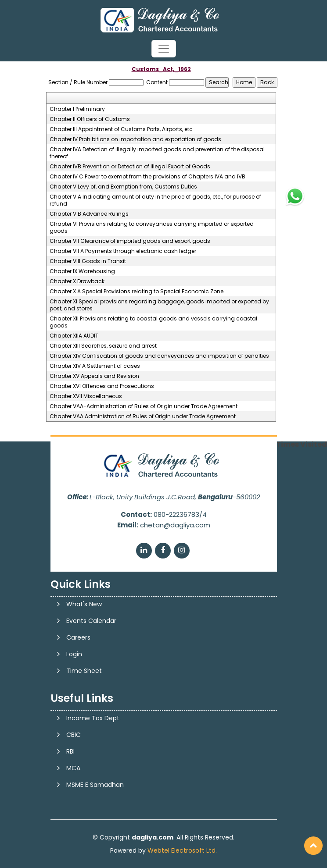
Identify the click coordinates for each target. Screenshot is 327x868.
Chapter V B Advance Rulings (89, 214)
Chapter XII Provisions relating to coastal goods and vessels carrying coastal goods (153, 322)
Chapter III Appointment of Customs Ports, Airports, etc (121, 129)
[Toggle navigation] (164, 49)
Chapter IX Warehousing (82, 271)
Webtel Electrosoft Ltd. (182, 850)
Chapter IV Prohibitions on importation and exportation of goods (135, 139)
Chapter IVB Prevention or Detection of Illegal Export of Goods (130, 167)
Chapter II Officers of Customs (90, 119)
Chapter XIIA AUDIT (74, 336)
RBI (70, 751)
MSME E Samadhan (95, 785)
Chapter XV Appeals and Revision (94, 376)
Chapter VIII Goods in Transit (88, 261)
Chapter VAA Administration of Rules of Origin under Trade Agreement (143, 416)
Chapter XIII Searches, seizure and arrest (103, 346)
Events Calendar (91, 621)
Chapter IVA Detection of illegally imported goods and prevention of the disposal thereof (157, 153)
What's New (84, 604)
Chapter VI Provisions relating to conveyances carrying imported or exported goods (152, 228)
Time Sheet (84, 671)
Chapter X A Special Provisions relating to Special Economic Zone (137, 292)
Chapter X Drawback (77, 281)
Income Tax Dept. (93, 718)
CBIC (74, 735)
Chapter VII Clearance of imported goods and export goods (130, 241)
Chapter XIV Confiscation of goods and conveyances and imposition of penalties (159, 356)
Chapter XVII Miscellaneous (86, 396)
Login (74, 654)
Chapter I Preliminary (77, 109)
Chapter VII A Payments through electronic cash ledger (123, 251)
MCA (73, 768)
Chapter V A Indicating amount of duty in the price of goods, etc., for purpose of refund (155, 200)
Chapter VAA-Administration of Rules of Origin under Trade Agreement (144, 406)
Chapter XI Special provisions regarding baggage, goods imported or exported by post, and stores (159, 305)
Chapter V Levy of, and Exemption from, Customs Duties (123, 187)
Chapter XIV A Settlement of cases (95, 366)
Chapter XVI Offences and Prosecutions (102, 386)
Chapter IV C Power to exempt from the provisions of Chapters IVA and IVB (147, 177)
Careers (78, 637)
